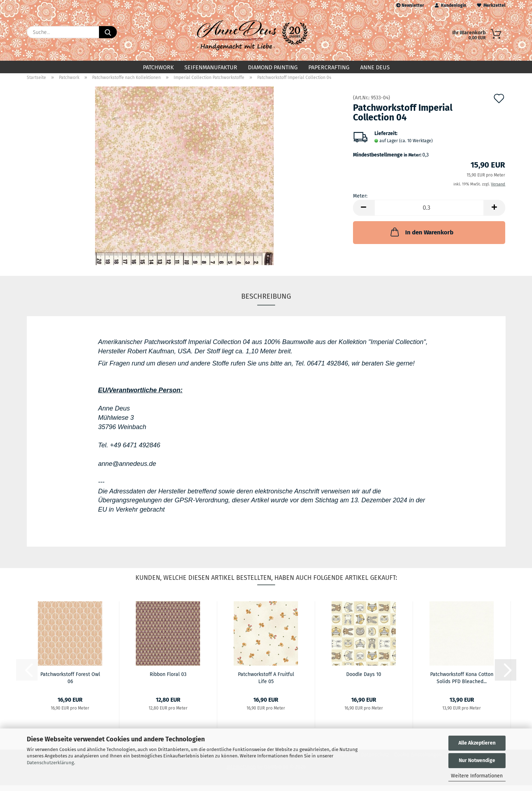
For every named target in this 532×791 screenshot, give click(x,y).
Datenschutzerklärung (50, 763)
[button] (364, 213)
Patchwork (158, 67)
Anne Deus (375, 67)
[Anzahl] (429, 213)
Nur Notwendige (477, 760)
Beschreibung (266, 302)
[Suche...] (108, 32)
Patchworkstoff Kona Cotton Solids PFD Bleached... (462, 683)
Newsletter (410, 5)
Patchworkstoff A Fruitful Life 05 (266, 683)
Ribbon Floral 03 (168, 680)
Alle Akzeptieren (477, 743)
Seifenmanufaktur (211, 67)
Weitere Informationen (477, 776)
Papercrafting (329, 67)
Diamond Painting (273, 67)
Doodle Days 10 (364, 680)
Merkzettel (491, 5)
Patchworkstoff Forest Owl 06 (70, 683)
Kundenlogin (451, 5)
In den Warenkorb (421, 238)
